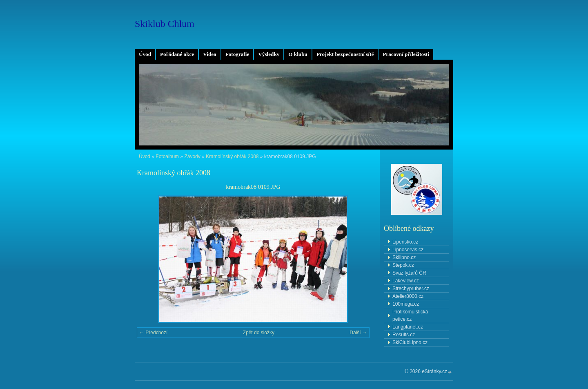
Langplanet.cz (408, 327)
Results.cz (404, 335)
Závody (192, 156)
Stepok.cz (403, 265)
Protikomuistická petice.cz (410, 315)
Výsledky (269, 54)
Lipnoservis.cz (408, 250)
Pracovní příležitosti (406, 54)
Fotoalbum (167, 156)
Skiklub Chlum (165, 24)
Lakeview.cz (406, 281)
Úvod (145, 54)
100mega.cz (406, 304)
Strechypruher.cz (411, 288)
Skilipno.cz (404, 257)
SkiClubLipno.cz (410, 342)
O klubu (298, 54)
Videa (209, 54)
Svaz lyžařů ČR (409, 273)
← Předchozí (153, 333)
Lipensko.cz (405, 242)
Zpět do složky (259, 333)
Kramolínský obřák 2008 (232, 156)
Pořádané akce (177, 54)
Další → (358, 333)
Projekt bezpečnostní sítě (345, 54)
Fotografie (237, 54)
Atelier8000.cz (408, 296)
